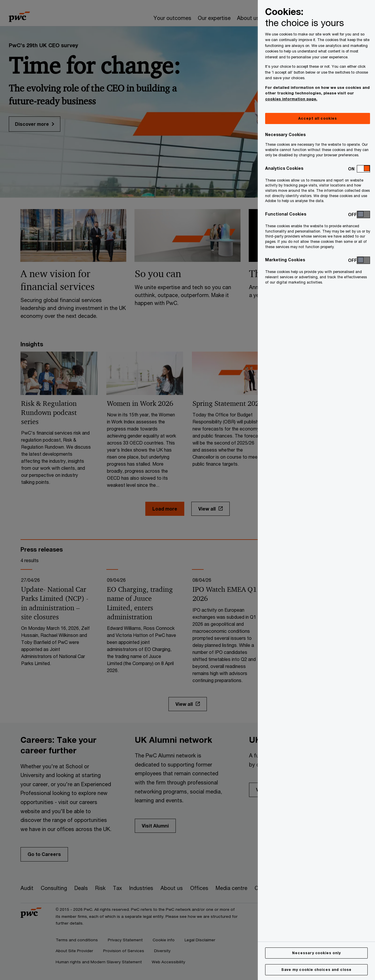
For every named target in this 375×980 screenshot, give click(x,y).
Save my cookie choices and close (316, 970)
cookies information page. (291, 99)
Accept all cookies (317, 118)
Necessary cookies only (316, 953)
